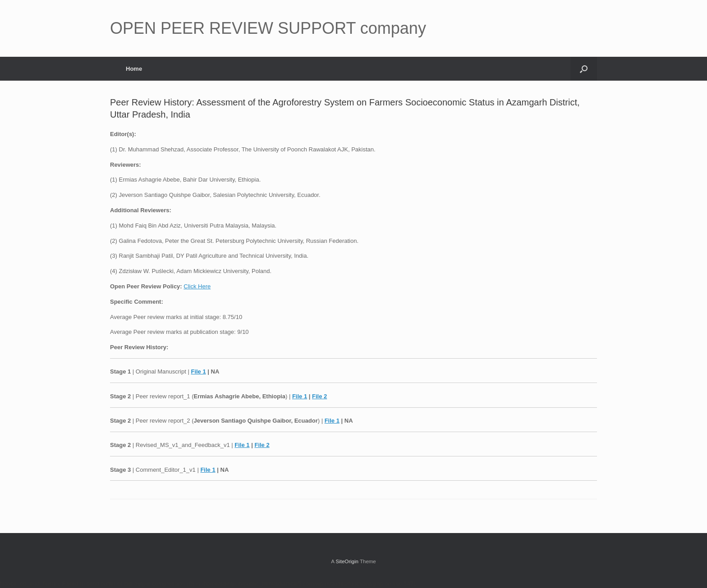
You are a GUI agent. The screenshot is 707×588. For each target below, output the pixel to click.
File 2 (319, 396)
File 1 (198, 371)
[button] (584, 69)
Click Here (197, 286)
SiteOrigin (347, 561)
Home (134, 69)
